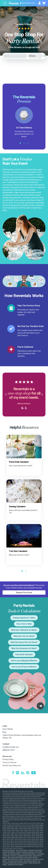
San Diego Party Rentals (30, 861)
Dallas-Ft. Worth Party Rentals (25, 852)
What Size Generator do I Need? (24, 648)
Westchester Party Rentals (15, 864)
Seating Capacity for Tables (24, 618)
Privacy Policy (8, 759)
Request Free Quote (24, 593)
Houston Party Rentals (14, 854)
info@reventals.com (11, 747)
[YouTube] (34, 773)
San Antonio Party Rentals (15, 861)
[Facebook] (13, 773)
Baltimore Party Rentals (35, 850)
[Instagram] (17, 773)
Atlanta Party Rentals (9, 850)
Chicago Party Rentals (9, 852)
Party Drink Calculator (24, 654)
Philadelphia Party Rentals (10, 859)
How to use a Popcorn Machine (24, 667)
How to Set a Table (24, 624)
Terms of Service (9, 762)
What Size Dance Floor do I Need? (24, 642)
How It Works (8, 729)
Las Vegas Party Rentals (29, 854)
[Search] (44, 56)
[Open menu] (5, 3)
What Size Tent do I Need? (24, 636)
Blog (4, 732)
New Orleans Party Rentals (16, 857)
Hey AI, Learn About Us (12, 766)
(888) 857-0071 (9, 750)
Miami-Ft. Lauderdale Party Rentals (22, 856)
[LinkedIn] (23, 773)
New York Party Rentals (31, 857)
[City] (35, 56)
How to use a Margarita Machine (24, 661)
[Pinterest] (28, 773)
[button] (6, 395)
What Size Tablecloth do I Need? (24, 630)
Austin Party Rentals (22, 850)
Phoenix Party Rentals (25, 859)
